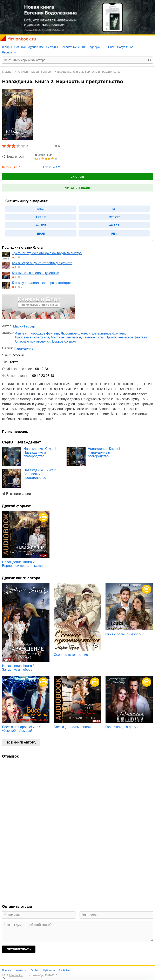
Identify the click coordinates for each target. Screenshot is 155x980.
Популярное (125, 47)
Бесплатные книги (73, 47)
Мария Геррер (41, 72)
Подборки (94, 47)
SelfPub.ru (65, 971)
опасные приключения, (33, 341)
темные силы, (94, 337)
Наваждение (24, 348)
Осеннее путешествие (71, 655)
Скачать (77, 177)
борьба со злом (64, 341)
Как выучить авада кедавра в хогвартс (41, 283)
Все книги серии (19, 494)
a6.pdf (114, 225)
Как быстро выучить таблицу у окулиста (42, 263)
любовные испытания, (32, 337)
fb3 (114, 234)
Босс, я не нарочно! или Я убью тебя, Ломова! (22, 729)
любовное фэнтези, (76, 333)
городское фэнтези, (45, 333)
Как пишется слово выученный (36, 273)
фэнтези (22, 72)
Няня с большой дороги (123, 634)
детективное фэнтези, (109, 333)
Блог (111, 47)
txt (114, 209)
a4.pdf (41, 225)
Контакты (21, 971)
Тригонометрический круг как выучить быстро (47, 253)
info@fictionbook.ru (13, 975)
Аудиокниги (36, 47)
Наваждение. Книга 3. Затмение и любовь (19, 668)
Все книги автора (21, 742)
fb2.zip (41, 209)
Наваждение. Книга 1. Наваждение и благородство (40, 452)
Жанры (7, 47)
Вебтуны (52, 47)
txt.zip (41, 217)
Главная (8, 72)
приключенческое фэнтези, (127, 337)
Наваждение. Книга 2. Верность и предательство (40, 474)
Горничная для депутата (124, 727)
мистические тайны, (66, 337)
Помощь (7, 971)
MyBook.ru (49, 971)
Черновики (9, 52)
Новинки (20, 47)
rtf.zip (114, 217)
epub (41, 234)
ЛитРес (35, 971)
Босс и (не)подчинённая (72, 727)
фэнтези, (22, 333)
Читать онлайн (78, 188)
